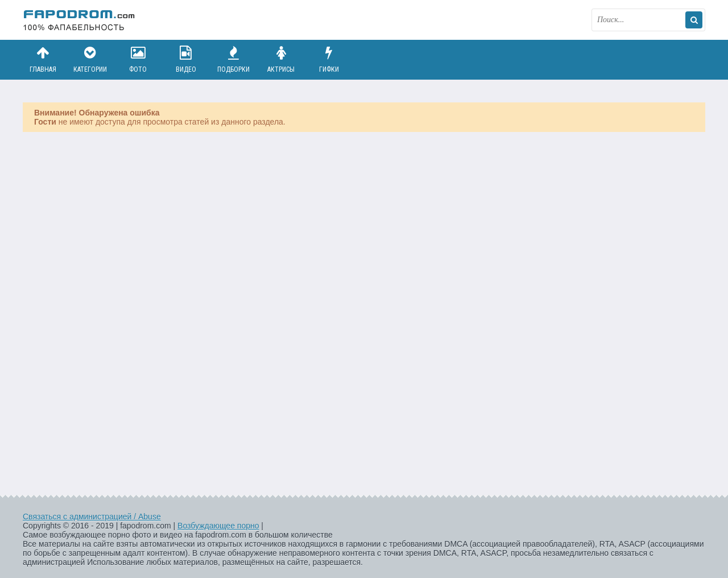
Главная (43, 59)
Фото (138, 59)
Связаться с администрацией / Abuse (92, 517)
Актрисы (281, 59)
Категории (90, 59)
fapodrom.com (80, 20)
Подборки (234, 59)
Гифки (329, 59)
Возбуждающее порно (218, 526)
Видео (186, 59)
